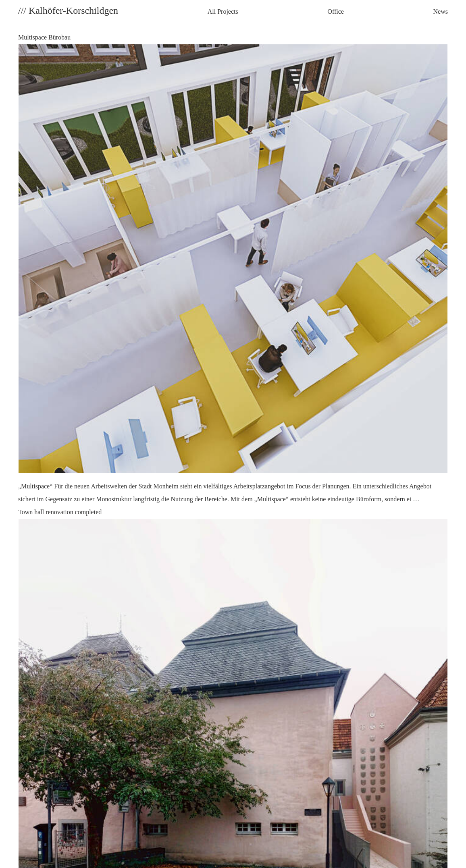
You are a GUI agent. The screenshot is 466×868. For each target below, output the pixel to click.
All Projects (223, 11)
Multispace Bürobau (233, 270)
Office (336, 11)
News (441, 11)
